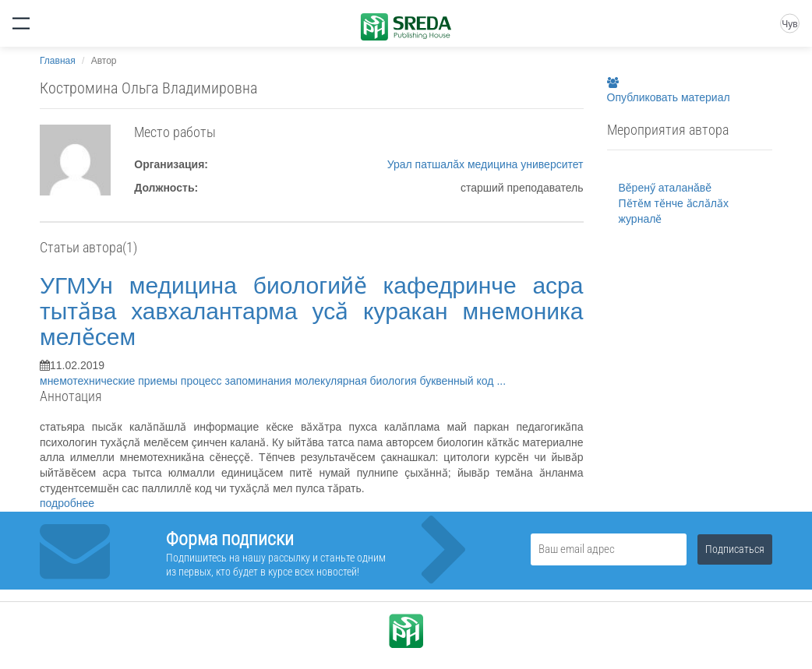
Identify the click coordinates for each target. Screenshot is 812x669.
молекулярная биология (357, 381)
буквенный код (458, 381)
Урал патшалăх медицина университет (485, 164)
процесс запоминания (238, 381)
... (501, 381)
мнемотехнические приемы (110, 381)
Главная (58, 61)
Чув (789, 24)
